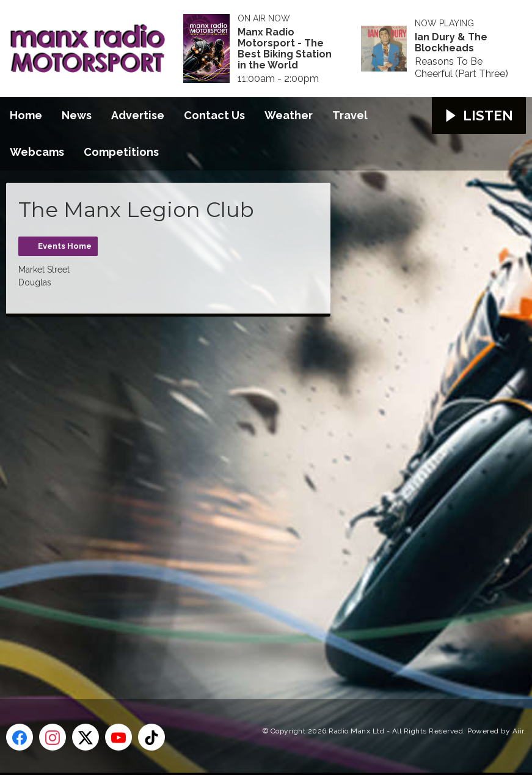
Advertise (138, 115)
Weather (289, 115)
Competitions (121, 152)
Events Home (65, 246)
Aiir (518, 731)
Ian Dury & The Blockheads (451, 43)
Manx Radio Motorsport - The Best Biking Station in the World (285, 49)
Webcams (37, 152)
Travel (350, 115)
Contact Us (214, 115)
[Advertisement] (235, 494)
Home (26, 115)
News (77, 115)
